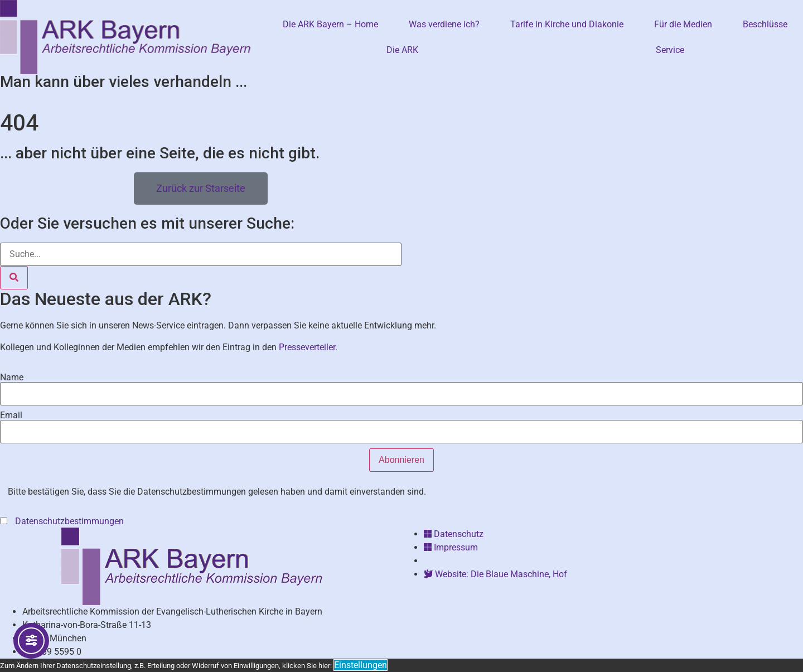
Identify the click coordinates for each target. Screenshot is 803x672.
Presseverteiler (307, 347)
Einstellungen (361, 665)
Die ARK (402, 50)
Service (670, 50)
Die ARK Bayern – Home (330, 24)
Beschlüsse (765, 24)
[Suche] (14, 278)
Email (11, 415)
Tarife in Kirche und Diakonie (567, 24)
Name (12, 378)
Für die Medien (683, 24)
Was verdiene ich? (444, 24)
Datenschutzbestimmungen (71, 521)
